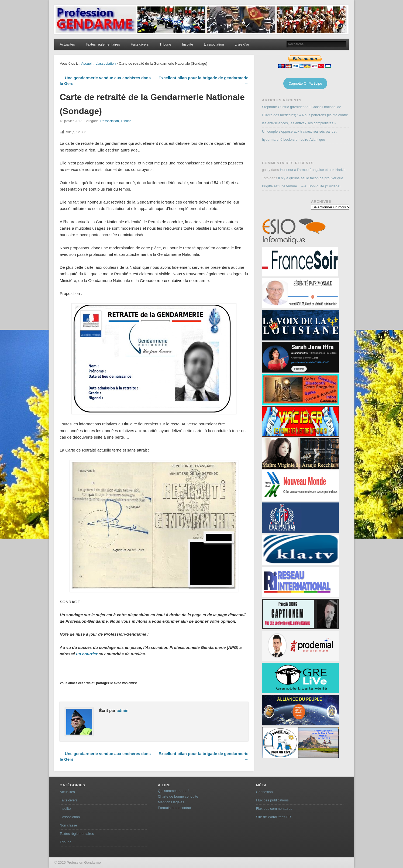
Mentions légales (171, 802)
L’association (214, 44)
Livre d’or (242, 44)
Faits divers (140, 44)
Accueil (87, 63)
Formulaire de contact (175, 808)
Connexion (264, 792)
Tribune (165, 44)
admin (122, 710)
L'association (106, 63)
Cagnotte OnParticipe (305, 83)
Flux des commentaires (274, 809)
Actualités (67, 44)
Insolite (187, 44)
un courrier (87, 654)
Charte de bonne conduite (178, 796)
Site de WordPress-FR (274, 817)
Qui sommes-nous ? (173, 791)
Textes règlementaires (103, 44)
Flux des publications (272, 800)
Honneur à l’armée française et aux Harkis (313, 170)
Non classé (68, 825)
